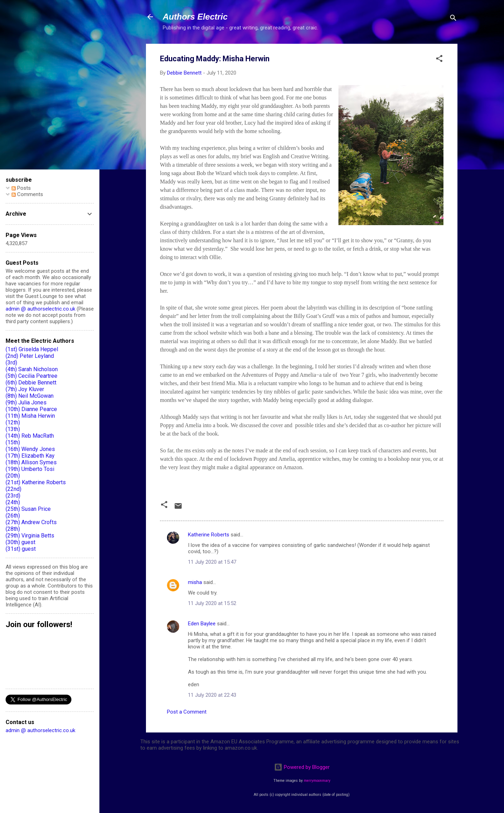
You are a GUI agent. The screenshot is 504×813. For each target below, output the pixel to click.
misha (195, 582)
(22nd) (13, 489)
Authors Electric (195, 17)
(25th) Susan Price (28, 509)
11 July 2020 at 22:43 (212, 695)
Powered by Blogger (302, 767)
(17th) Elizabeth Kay (30, 456)
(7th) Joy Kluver (25, 389)
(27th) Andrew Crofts (31, 522)
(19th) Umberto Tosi (30, 469)
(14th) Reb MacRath (30, 436)
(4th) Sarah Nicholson (32, 369)
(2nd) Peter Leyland (30, 356)
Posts (21, 188)
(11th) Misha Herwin (30, 416)
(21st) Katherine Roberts (36, 482)
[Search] (453, 19)
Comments (27, 194)
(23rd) (13, 496)
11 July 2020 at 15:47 (212, 562)
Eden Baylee (202, 624)
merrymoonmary (317, 781)
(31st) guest (21, 549)
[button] (439, 60)
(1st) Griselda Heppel (32, 349)
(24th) (13, 502)
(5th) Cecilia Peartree (31, 376)
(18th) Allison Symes (31, 462)
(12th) (13, 422)
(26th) (13, 516)
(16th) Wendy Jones (30, 449)
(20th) (13, 476)
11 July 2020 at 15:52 (212, 603)
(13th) (13, 429)
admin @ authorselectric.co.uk (40, 309)
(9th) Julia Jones (26, 402)
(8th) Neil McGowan (30, 396)
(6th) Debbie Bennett (31, 383)
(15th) (13, 442)
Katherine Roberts (209, 535)
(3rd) (11, 363)
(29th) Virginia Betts (30, 536)
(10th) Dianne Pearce (31, 409)
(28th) (13, 529)
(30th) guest (20, 542)
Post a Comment (187, 712)
